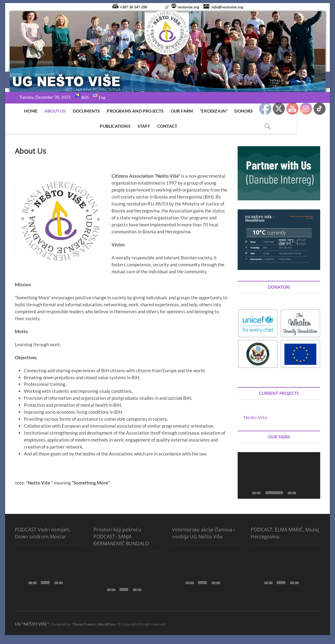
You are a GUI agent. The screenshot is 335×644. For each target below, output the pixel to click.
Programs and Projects (133, 111)
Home (29, 111)
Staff (142, 126)
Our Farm (180, 111)
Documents (84, 111)
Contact (165, 126)
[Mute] (303, 493)
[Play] (246, 493)
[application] (279, 475)
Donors (242, 111)
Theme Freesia (84, 624)
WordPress (107, 624)
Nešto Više (255, 417)
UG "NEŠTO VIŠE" (32, 624)
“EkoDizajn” (212, 111)
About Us (53, 111)
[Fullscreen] (312, 493)
